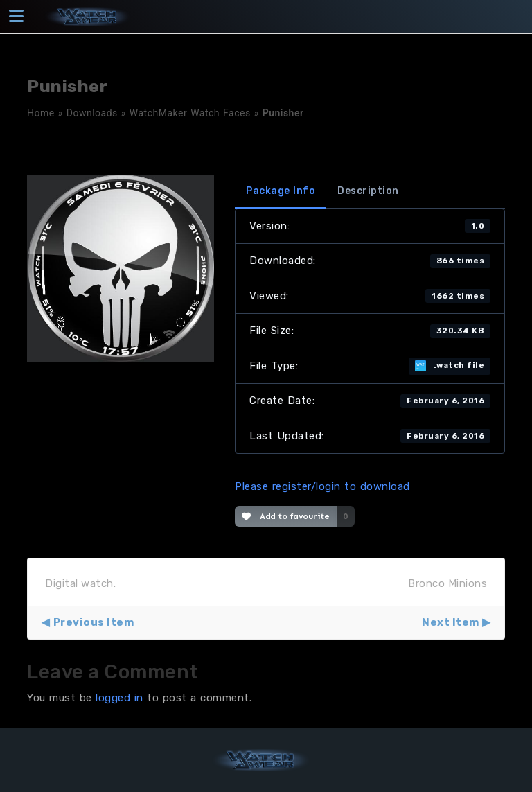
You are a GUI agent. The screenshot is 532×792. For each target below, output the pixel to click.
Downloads (92, 113)
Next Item (451, 622)
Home (41, 113)
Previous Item (94, 622)
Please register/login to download (322, 486)
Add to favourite (286, 516)
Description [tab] (368, 191)
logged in (119, 698)
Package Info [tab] (281, 191)
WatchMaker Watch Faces (190, 113)
